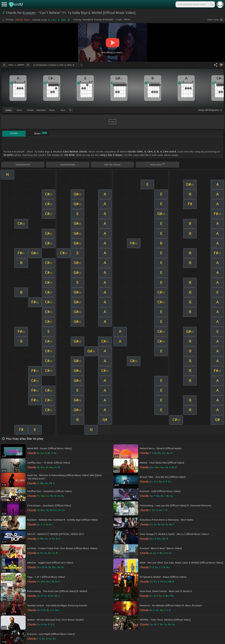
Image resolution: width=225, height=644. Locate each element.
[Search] (211, 4)
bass (63, 110)
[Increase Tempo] (28, 65)
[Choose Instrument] (70, 110)
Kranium (29, 13)
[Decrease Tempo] (4, 65)
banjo (52, 110)
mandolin (41, 110)
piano (19, 110)
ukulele (30, 110)
